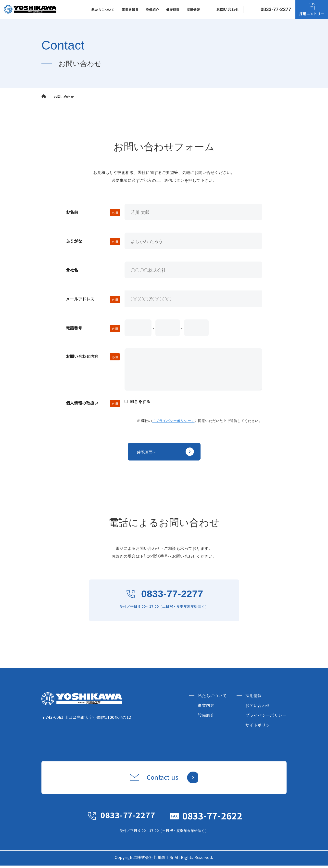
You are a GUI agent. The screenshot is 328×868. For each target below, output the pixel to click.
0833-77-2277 (276, 9)
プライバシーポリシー (266, 717)
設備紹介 (152, 10)
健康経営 (173, 10)
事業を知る (130, 9)
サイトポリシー (260, 726)
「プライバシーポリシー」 (173, 421)
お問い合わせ (228, 9)
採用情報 (193, 10)
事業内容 (206, 707)
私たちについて (103, 10)
